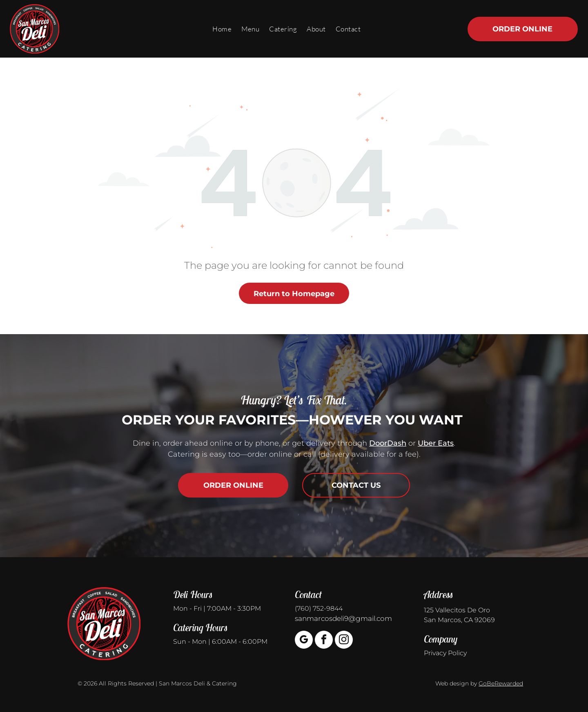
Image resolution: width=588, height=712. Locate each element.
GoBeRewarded (501, 683)
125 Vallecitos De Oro (457, 610)
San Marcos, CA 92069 (459, 620)
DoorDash (388, 443)
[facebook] (324, 641)
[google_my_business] (304, 641)
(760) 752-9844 (319, 608)
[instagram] (344, 641)
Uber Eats (436, 443)
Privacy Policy (445, 653)
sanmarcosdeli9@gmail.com (343, 618)
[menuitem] (222, 29)
